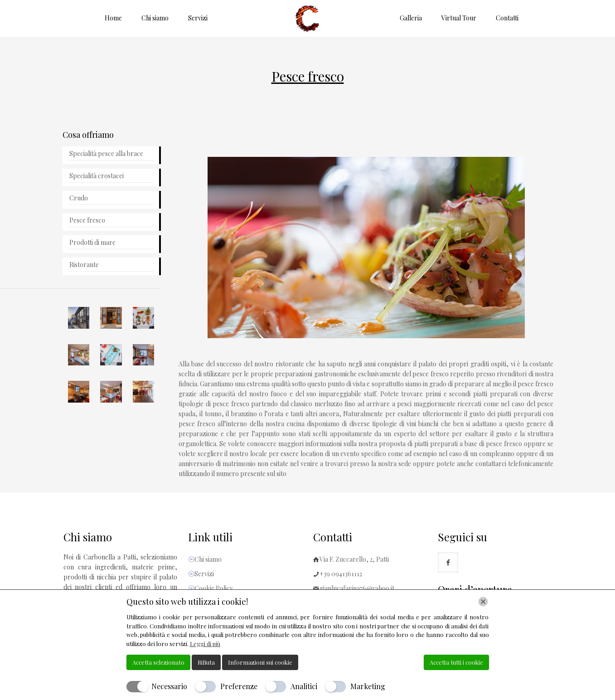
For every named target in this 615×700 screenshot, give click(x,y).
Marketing (368, 686)
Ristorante (84, 265)
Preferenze (239, 686)
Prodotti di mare (92, 242)
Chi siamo (208, 559)
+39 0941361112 (341, 574)
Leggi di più (205, 644)
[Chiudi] (483, 602)
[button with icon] (448, 562)
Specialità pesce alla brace (106, 153)
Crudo (79, 198)
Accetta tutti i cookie (456, 662)
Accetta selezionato (158, 662)
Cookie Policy (214, 588)
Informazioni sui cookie (260, 662)
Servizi (204, 574)
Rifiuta (206, 662)
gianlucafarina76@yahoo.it (357, 588)
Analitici (304, 686)
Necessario (169, 686)
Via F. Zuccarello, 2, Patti (354, 559)
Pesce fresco (87, 220)
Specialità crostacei (97, 176)
